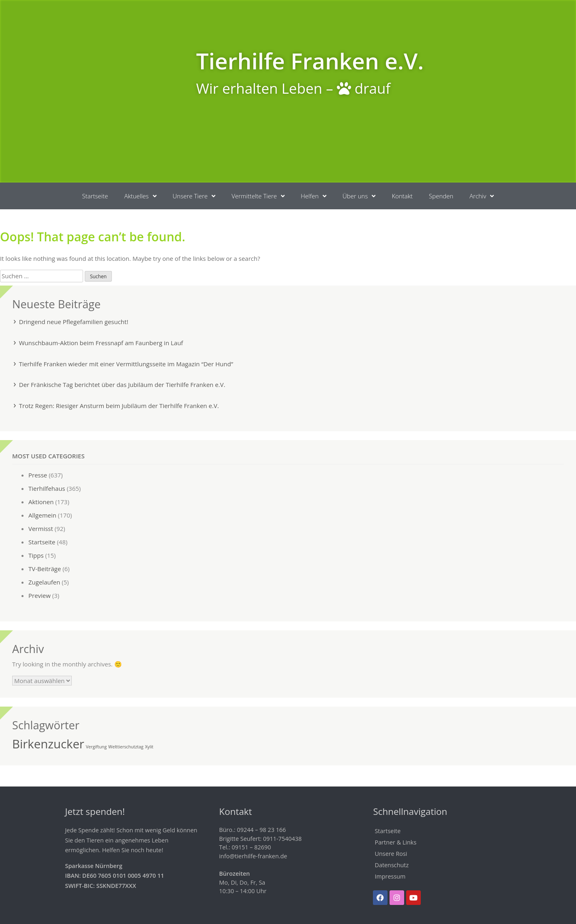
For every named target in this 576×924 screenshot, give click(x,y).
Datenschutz (392, 865)
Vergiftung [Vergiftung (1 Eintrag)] (96, 747)
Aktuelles (140, 196)
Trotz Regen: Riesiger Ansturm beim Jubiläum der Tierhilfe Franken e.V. (119, 406)
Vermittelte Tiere (258, 196)
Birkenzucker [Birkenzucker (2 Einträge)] (48, 744)
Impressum (390, 876)
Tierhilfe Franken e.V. (310, 61)
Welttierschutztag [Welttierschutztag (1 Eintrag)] (126, 747)
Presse (38, 475)
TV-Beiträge (45, 569)
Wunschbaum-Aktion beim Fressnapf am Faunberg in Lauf (101, 343)
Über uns (359, 196)
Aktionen (41, 502)
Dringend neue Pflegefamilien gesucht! (74, 322)
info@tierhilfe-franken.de (253, 856)
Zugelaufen (44, 582)
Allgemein (42, 515)
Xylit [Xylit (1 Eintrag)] (149, 747)
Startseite (95, 196)
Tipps (36, 555)
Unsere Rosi (391, 854)
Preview (40, 595)
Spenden (441, 196)
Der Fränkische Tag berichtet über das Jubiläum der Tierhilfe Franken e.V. (122, 385)
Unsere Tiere (194, 196)
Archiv (482, 196)
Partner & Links (395, 842)
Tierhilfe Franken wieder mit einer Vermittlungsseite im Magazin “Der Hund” (126, 364)
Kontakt (402, 196)
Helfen (314, 196)
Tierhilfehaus (47, 488)
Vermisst (41, 529)
